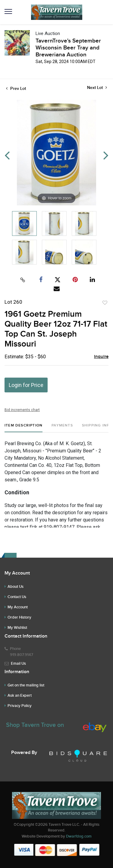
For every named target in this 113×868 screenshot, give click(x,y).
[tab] (24, 428)
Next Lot (97, 88)
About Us (16, 587)
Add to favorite (105, 303)
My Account (18, 607)
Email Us (18, 664)
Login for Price (26, 385)
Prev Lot (16, 89)
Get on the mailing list (26, 685)
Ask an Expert (20, 695)
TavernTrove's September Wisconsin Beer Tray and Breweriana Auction (68, 48)
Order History (19, 617)
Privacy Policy (20, 706)
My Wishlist (17, 628)
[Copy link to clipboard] (23, 280)
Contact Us (17, 597)
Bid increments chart (22, 410)
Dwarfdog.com (79, 836)
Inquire (101, 357)
